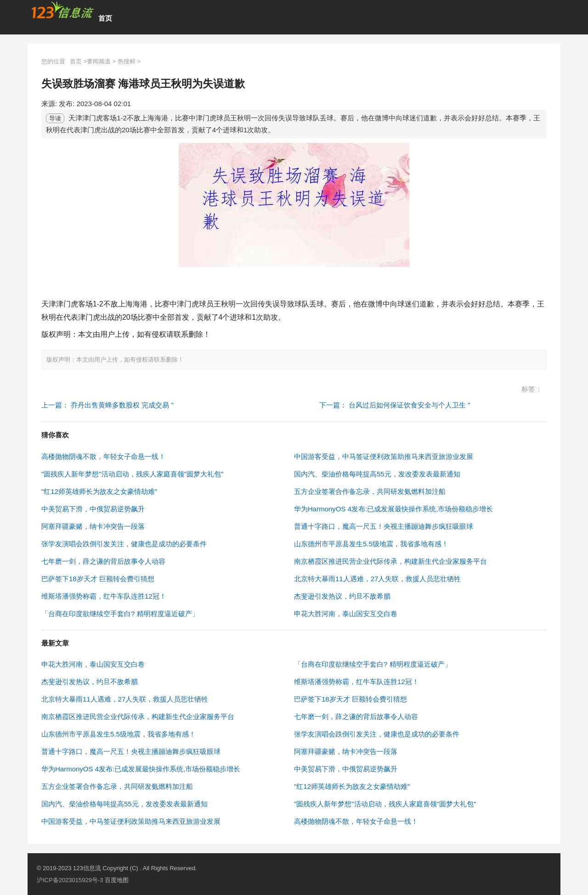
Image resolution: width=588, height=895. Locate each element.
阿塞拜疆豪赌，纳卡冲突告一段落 (93, 526)
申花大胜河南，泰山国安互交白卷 (346, 614)
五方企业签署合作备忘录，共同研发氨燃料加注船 (370, 491)
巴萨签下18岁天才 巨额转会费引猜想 (98, 579)
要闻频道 (99, 61)
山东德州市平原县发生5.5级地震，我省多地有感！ (371, 544)
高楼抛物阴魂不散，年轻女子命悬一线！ (103, 456)
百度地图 (117, 880)
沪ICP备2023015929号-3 (70, 880)
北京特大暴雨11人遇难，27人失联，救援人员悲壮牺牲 (377, 579)
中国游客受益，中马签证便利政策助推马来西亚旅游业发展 (384, 456)
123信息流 (88, 868)
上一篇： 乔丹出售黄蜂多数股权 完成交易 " (107, 405)
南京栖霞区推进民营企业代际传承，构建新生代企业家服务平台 (390, 561)
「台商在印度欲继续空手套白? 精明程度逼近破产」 (120, 614)
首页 (105, 18)
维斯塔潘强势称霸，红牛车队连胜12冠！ (104, 596)
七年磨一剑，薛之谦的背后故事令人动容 (103, 561)
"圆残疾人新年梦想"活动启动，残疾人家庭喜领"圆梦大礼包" (132, 474)
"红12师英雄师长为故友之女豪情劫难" (99, 491)
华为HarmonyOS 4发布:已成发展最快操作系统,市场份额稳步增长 (393, 509)
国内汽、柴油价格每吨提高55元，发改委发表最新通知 (377, 474)
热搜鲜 (127, 61)
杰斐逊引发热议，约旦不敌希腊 (342, 596)
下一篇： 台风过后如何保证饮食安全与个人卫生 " (395, 405)
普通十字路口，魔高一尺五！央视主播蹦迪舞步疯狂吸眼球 (384, 526)
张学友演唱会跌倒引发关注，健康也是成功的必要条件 (124, 544)
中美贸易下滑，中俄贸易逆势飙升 (93, 509)
